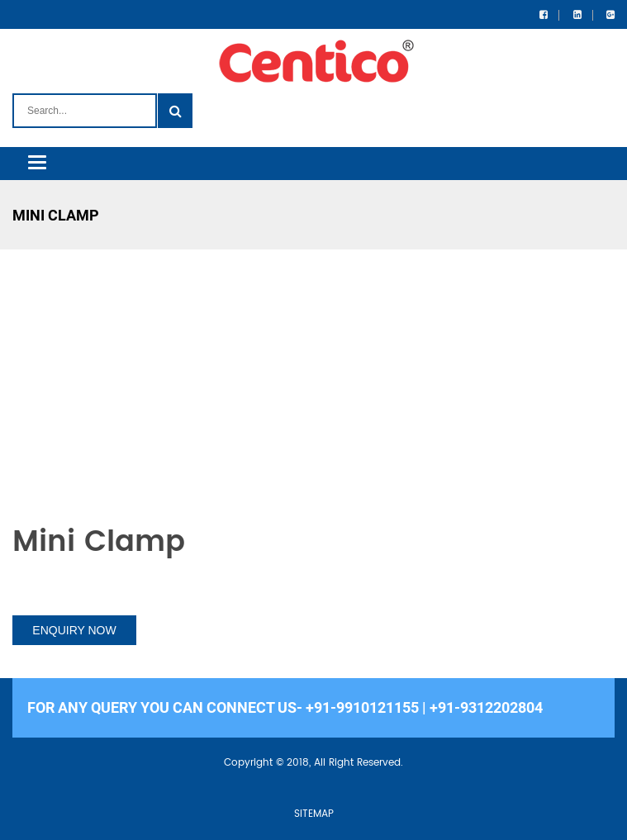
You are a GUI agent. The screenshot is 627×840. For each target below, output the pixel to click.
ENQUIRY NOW (74, 630)
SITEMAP (314, 814)
